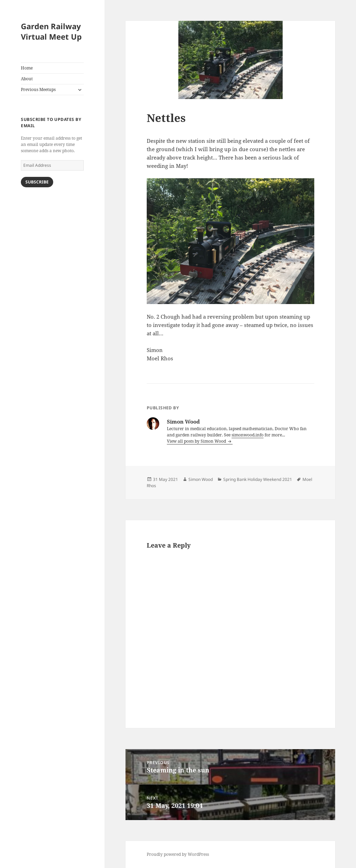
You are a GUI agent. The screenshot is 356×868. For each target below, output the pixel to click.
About (27, 79)
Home (27, 68)
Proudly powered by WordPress (178, 854)
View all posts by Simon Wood (197, 441)
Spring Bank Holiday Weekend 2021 (258, 479)
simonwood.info (248, 435)
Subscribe (37, 182)
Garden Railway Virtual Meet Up (51, 31)
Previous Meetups (38, 89)
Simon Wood (201, 479)
